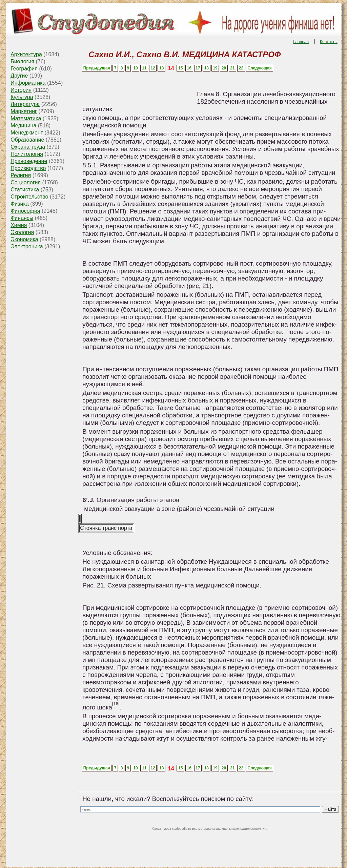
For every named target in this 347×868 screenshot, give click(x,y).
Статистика (25, 190)
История (21, 90)
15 (180, 68)
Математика (26, 118)
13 (161, 68)
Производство (28, 168)
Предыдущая (97, 68)
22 (241, 68)
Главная (301, 42)
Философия (25, 211)
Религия (21, 175)
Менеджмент (27, 133)
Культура (22, 97)
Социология (26, 182)
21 (232, 68)
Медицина (23, 126)
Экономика (24, 239)
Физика (20, 204)
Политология (27, 154)
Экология (22, 232)
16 (189, 68)
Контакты (329, 42)
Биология (22, 61)
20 (224, 68)
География (24, 69)
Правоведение (29, 161)
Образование (27, 140)
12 (153, 68)
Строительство (29, 197)
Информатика (28, 83)
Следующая (259, 68)
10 (135, 68)
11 (144, 68)
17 (198, 68)
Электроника (27, 246)
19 (215, 68)
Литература (25, 104)
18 (207, 68)
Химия (19, 225)
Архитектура (26, 54)
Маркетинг (24, 111)
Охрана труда (28, 147)
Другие (19, 76)
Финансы (22, 218)
